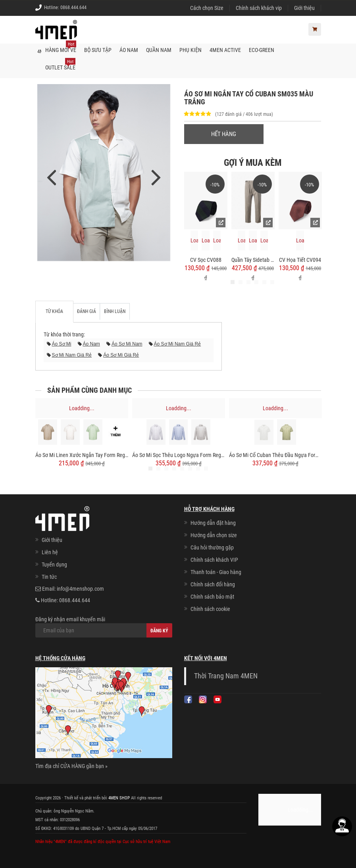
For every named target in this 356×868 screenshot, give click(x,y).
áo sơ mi (62, 344)
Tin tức (49, 577)
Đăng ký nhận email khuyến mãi (104, 627)
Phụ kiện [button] (191, 50)
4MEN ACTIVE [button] (225, 50)
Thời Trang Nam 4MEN (226, 676)
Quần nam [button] (159, 50)
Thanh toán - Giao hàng (216, 572)
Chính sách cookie (210, 609)
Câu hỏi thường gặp (212, 547)
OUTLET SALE (60, 65)
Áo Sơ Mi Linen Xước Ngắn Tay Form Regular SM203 (82, 455)
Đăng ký (159, 631)
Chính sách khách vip (259, 8)
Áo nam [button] (129, 50)
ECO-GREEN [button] (262, 50)
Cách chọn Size (207, 8)
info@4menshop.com (80, 589)
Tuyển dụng (54, 565)
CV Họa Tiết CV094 (300, 260)
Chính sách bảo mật (212, 597)
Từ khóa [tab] (54, 311)
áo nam (91, 344)
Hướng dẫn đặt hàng (213, 523)
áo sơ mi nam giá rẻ (178, 344)
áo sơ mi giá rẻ (121, 355)
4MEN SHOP (119, 798)
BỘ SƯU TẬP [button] (98, 50)
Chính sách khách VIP (214, 560)
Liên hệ (50, 552)
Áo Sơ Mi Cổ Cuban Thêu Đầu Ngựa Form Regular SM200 (275, 455)
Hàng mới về (61, 47)
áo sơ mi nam (127, 344)
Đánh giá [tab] (87, 311)
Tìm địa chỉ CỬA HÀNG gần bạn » (71, 766)
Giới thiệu (304, 8)
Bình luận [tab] (115, 311)
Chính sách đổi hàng (213, 584)
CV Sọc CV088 (206, 260)
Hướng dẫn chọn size (214, 535)
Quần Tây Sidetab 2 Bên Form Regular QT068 (253, 260)
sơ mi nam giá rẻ (72, 355)
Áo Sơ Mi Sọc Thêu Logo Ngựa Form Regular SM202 (179, 455)
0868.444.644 (73, 8)
